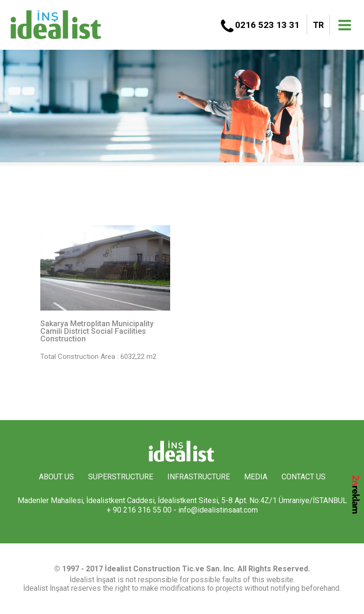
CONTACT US (304, 477)
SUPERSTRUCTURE (121, 477)
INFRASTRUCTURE (199, 477)
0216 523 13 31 (267, 25)
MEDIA (256, 477)
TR (318, 25)
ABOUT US (56, 477)
